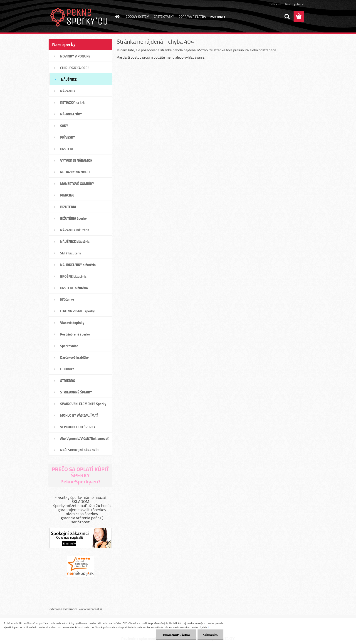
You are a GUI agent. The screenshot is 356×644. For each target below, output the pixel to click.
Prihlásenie (275, 4)
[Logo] (80, 17)
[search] (287, 17)
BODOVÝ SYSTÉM (138, 16)
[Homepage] (117, 17)
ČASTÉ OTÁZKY (164, 16)
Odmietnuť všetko (176, 635)
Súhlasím (210, 635)
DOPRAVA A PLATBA (192, 16)
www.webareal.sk (91, 609)
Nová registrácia (294, 4)
